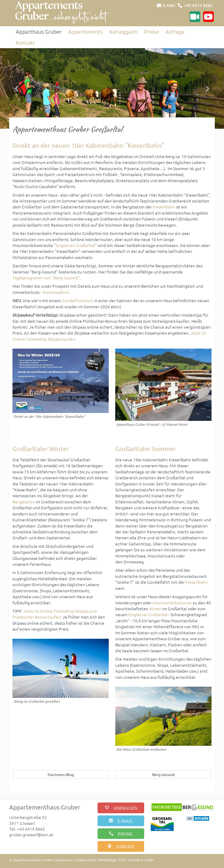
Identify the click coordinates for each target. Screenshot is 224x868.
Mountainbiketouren (172, 603)
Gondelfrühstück (77, 300)
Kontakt (25, 43)
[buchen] (121, 808)
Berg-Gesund (163, 774)
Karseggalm (123, 32)
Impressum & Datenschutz (76, 860)
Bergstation (24, 502)
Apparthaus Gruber (39, 32)
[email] (121, 821)
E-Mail (169, 5)
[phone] (121, 834)
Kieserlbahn (164, 207)
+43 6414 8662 (198, 5)
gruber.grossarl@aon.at (31, 834)
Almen (155, 609)
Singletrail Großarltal (75, 245)
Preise (151, 32)
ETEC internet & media (136, 860)
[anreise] (121, 846)
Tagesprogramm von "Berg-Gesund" (46, 278)
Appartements (85, 32)
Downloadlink (56, 292)
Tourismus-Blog (61, 774)
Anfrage (175, 32)
